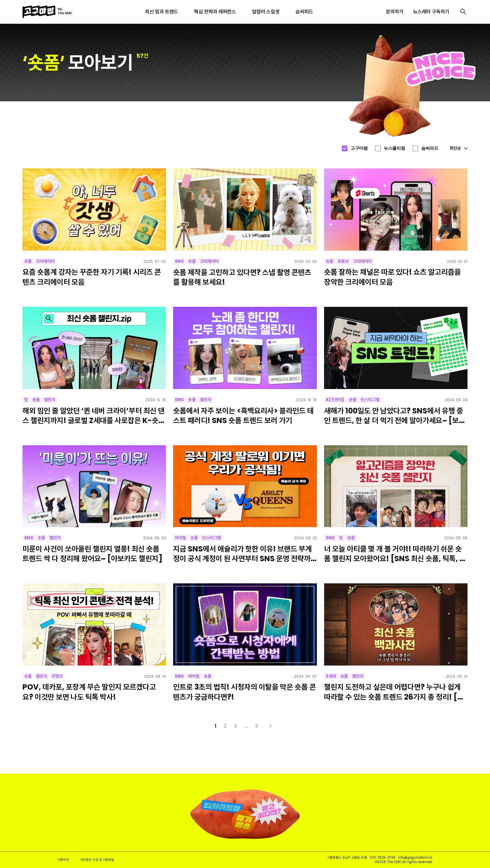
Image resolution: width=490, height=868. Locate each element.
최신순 (459, 148)
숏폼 (28, 261)
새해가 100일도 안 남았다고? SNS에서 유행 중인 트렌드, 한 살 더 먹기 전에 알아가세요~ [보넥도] (395, 416)
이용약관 (63, 860)
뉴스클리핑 (394, 148)
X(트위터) (335, 400)
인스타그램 (370, 400)
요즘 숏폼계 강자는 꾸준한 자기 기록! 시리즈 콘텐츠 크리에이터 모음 (92, 277)
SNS (179, 261)
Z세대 (331, 676)
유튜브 (343, 261)
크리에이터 (45, 261)
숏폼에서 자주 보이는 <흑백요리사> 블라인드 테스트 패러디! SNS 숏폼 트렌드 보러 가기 (243, 416)
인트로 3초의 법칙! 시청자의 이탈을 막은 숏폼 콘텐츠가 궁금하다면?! (245, 692)
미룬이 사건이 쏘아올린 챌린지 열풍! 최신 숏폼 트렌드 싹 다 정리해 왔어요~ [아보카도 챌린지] (92, 554)
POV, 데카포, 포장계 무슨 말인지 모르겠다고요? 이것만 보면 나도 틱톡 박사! (89, 692)
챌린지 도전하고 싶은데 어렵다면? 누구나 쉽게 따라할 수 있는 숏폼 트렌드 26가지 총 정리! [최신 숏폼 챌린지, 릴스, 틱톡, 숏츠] (394, 692)
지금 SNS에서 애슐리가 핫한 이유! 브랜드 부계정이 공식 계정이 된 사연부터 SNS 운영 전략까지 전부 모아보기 (242, 554)
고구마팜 (359, 148)
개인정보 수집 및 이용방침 (97, 860)
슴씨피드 (430, 148)
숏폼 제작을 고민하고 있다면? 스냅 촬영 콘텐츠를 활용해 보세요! (242, 277)
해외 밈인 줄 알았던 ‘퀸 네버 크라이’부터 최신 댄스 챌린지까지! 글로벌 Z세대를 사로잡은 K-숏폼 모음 (94, 416)
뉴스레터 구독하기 (431, 12)
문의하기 (395, 12)
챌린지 (50, 400)
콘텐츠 (57, 676)
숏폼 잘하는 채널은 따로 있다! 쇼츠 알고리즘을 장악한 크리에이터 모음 (392, 277)
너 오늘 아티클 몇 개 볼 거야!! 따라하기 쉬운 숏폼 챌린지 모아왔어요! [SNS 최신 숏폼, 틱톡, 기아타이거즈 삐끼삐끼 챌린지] (395, 554)
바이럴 (180, 538)
